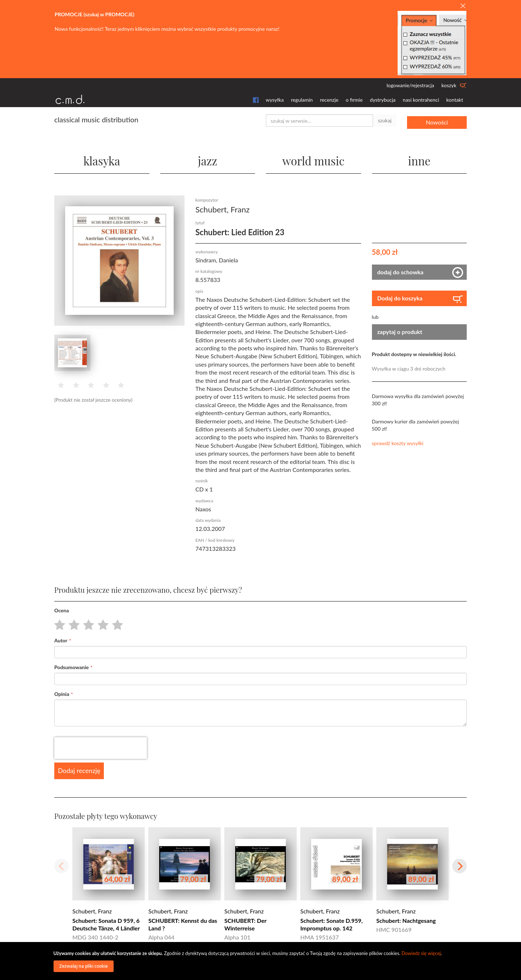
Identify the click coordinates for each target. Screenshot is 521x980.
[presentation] (101, 748)
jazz (207, 159)
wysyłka (275, 100)
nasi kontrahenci (421, 100)
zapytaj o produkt (400, 331)
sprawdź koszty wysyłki (398, 443)
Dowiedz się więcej (421, 953)
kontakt (455, 100)
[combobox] (319, 121)
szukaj (385, 120)
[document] (262, 961)
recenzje (329, 100)
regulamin (302, 100)
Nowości (437, 120)
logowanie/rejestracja (410, 85)
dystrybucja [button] (383, 100)
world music (314, 159)
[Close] (463, 6)
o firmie (354, 100)
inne (419, 159)
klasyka (102, 159)
